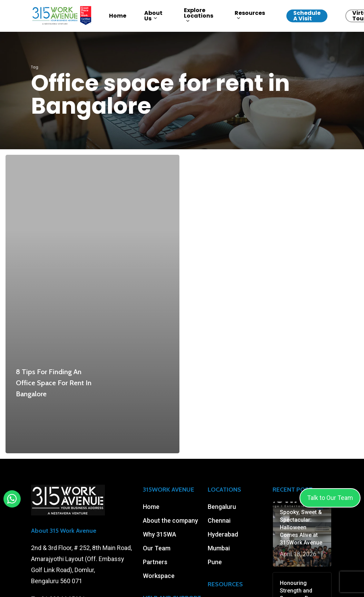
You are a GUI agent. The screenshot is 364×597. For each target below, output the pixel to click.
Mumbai (219, 548)
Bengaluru (222, 507)
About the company (170, 520)
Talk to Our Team (330, 498)
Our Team (157, 548)
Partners (155, 562)
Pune (215, 562)
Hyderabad (223, 534)
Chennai (219, 520)
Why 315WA (160, 534)
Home (151, 507)
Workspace (159, 576)
